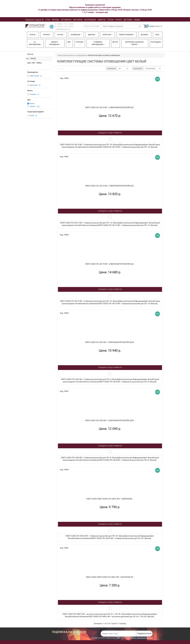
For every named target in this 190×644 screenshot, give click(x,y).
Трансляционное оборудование (75, 55)
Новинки (33, 94)
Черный (33, 106)
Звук (158, 35)
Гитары (33, 35)
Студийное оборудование (98, 43)
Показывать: (112, 69)
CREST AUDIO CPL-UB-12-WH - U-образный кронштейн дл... (110, 186)
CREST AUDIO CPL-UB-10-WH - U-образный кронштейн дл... (110, 107)
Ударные (92, 35)
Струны (61, 35)
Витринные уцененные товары (134, 43)
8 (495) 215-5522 (64, 27)
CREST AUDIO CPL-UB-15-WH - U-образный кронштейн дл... (110, 264)
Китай (32, 116)
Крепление (34, 85)
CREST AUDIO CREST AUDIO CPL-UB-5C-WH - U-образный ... (110, 499)
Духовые (145, 35)
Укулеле (47, 35)
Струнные (79, 43)
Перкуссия (107, 35)
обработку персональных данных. (141, 638)
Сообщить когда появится (110, 133)
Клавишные (76, 35)
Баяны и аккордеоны (55, 43)
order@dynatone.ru (62, 29)
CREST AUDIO (34, 76)
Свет (69, 43)
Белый (33, 58)
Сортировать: (138, 69)
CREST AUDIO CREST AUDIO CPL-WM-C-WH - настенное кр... (110, 577)
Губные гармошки (126, 35)
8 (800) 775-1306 (64, 24)
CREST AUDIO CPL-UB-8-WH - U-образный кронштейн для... (110, 420)
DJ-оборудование (35, 43)
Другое (115, 43)
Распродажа (156, 43)
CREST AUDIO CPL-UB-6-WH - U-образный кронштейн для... (110, 342)
